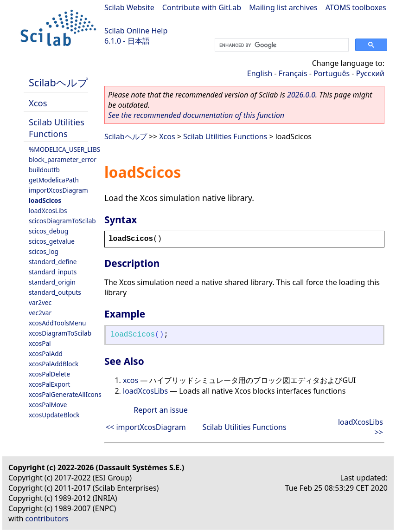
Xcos (38, 103)
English (260, 73)
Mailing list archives (283, 7)
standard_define (53, 262)
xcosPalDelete (49, 374)
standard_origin (52, 282)
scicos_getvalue (52, 241)
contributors (47, 519)
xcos (131, 380)
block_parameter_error (63, 159)
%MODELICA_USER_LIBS (64, 149)
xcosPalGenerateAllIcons (65, 394)
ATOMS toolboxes (356, 7)
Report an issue (160, 410)
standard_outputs (55, 292)
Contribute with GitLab (202, 7)
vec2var (40, 313)
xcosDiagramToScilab (60, 333)
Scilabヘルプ (58, 82)
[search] (281, 45)
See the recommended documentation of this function (196, 115)
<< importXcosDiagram (146, 427)
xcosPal (40, 343)
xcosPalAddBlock (54, 364)
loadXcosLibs (48, 211)
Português (332, 73)
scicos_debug (48, 231)
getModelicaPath (54, 180)
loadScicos (45, 200)
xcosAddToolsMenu (57, 323)
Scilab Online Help (136, 31)
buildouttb (44, 170)
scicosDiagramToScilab (62, 221)
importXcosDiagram (58, 190)
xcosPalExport (49, 384)
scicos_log (44, 251)
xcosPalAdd (46, 354)
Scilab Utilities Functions (57, 128)
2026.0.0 (301, 95)
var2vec (40, 302)
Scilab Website (129, 7)
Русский (370, 73)
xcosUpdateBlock (54, 415)
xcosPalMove (48, 405)
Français (293, 73)
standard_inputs (53, 272)
